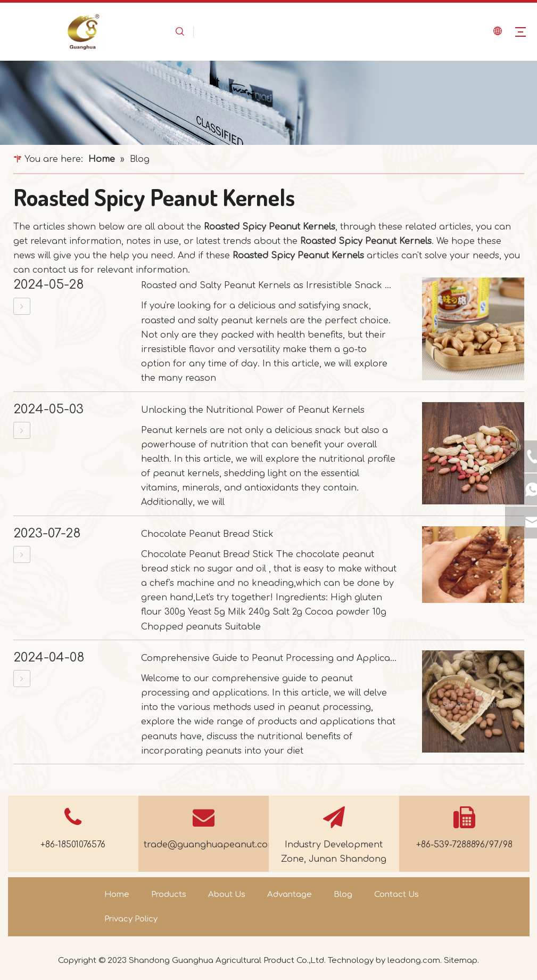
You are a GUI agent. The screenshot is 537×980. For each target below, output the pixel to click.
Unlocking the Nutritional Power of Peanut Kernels (253, 410)
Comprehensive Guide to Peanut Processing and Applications (276, 658)
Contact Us (396, 895)
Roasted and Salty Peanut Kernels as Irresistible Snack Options (281, 285)
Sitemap (461, 961)
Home (117, 895)
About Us (227, 895)
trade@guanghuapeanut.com (210, 845)
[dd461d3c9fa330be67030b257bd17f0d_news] (268, 103)
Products (169, 895)
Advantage (290, 895)
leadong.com (414, 961)
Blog (343, 895)
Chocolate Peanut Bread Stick (207, 534)
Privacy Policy (131, 919)
